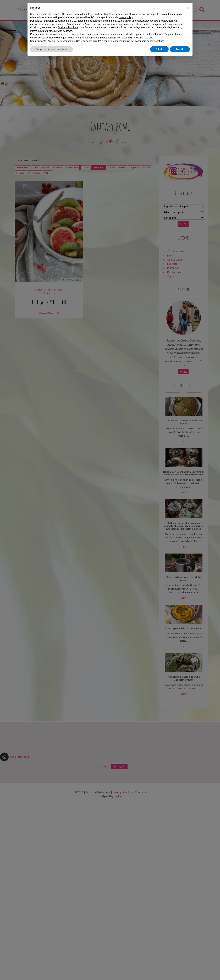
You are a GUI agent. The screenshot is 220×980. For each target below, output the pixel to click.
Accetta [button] (180, 49)
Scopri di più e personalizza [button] (52, 49)
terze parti (84, 21)
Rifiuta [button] (159, 49)
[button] (188, 8)
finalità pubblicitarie (68, 27)
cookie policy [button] (126, 17)
